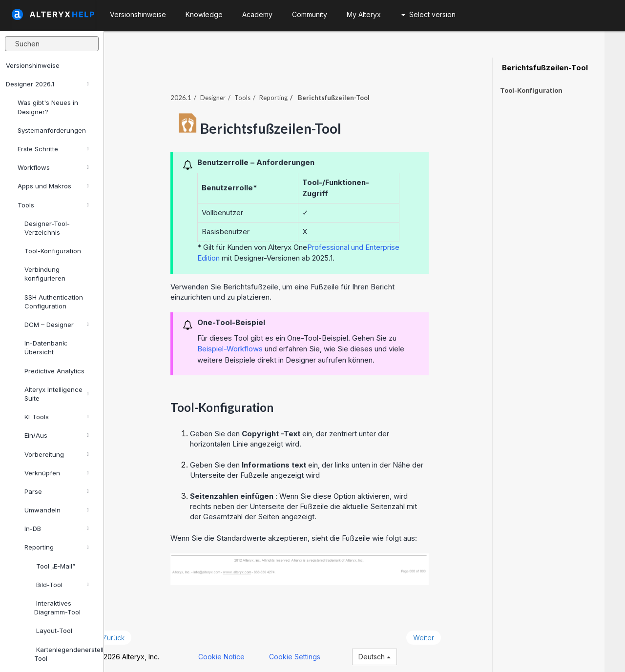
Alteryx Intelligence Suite (56, 394)
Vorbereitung (56, 454)
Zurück (134, 632)
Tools (53, 205)
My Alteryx (364, 14)
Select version (428, 14)
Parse (56, 491)
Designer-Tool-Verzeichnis (47, 228)
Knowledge (204, 14)
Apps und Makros (53, 186)
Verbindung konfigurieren (45, 274)
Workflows (53, 167)
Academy (257, 14)
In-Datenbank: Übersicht (46, 347)
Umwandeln (56, 510)
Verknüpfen (56, 473)
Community (310, 14)
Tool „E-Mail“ (55, 566)
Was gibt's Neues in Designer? (48, 107)
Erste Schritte (53, 149)
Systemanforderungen (52, 130)
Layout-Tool (53, 631)
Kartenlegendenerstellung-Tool (65, 654)
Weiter (444, 632)
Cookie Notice (242, 651)
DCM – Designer (56, 325)
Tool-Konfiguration (53, 251)
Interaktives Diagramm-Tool (57, 608)
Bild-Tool (61, 585)
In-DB (56, 529)
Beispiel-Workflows (250, 343)
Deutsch (395, 651)
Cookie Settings (315, 651)
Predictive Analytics (54, 371)
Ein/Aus (56, 435)
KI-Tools (56, 417)
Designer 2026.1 (47, 84)
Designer (233, 92)
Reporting (56, 547)
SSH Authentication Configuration (54, 302)
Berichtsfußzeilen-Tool (544, 68)
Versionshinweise (33, 65)
